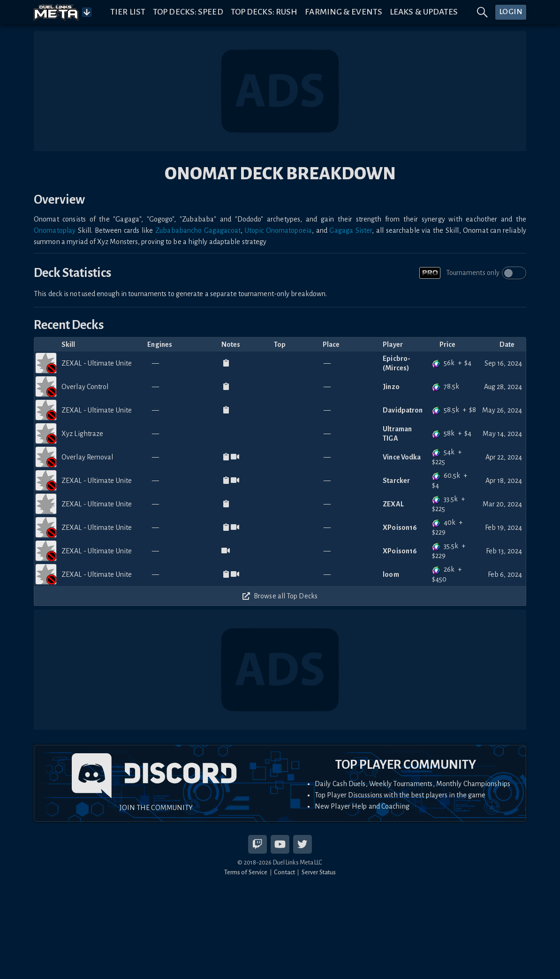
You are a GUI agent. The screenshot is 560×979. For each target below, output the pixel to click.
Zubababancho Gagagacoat (198, 230)
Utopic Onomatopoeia (278, 230)
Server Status (319, 872)
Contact (284, 872)
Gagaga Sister (351, 230)
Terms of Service (246, 872)
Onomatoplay (55, 230)
